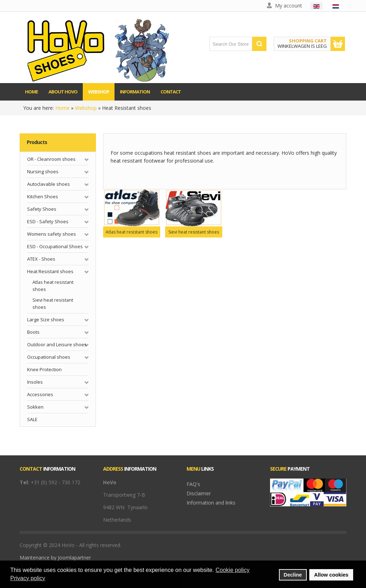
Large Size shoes (46, 319)
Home (62, 108)
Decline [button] (293, 575)
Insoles (35, 382)
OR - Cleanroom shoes (51, 159)
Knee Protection (44, 369)
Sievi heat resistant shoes (53, 304)
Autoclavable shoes (49, 184)
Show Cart (338, 44)
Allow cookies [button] (331, 575)
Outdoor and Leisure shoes (57, 344)
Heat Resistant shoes (50, 271)
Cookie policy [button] (232, 570)
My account (289, 6)
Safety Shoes (42, 209)
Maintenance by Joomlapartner (55, 558)
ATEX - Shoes (41, 259)
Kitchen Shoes (43, 196)
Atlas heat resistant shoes (53, 286)
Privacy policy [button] (28, 578)
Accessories (40, 394)
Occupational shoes (49, 357)
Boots (33, 332)
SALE (32, 419)
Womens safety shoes (52, 234)
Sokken (35, 407)
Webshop (86, 108)
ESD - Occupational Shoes (55, 246)
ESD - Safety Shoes (48, 221)
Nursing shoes (43, 172)
